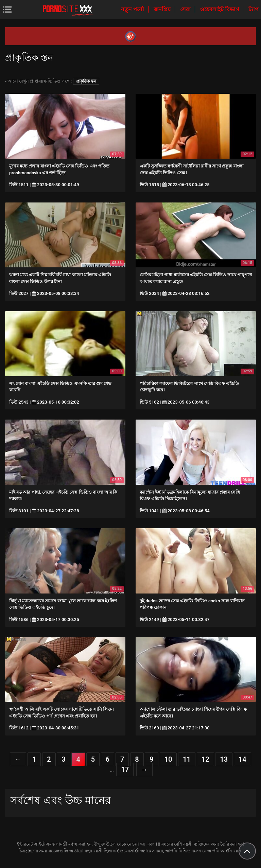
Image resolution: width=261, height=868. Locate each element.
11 (187, 759)
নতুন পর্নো (133, 9)
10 (168, 759)
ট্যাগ (253, 9)
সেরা (186, 9)
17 (125, 769)
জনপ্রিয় (163, 9)
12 (205, 759)
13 (224, 759)
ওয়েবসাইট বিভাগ (220, 9)
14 (242, 759)
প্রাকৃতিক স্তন (86, 81)
